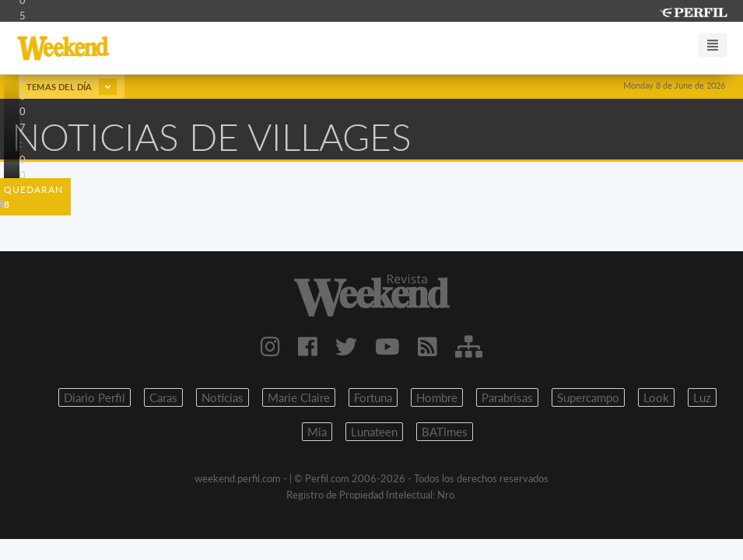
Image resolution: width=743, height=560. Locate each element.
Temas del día (72, 87)
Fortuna (373, 397)
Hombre (437, 397)
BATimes (445, 432)
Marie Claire (299, 397)
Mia (317, 432)
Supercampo (588, 397)
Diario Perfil (95, 397)
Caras (163, 397)
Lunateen (374, 432)
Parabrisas (507, 397)
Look (656, 397)
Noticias (223, 397)
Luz (702, 397)
